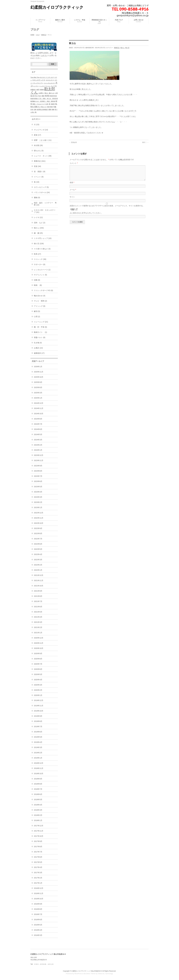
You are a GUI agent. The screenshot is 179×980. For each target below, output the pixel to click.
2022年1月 (38, 570)
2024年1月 (38, 450)
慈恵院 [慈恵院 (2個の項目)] (47, 96)
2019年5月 (38, 737)
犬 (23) (37, 125)
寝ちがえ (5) (39, 151)
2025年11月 (39, 372)
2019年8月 (38, 721)
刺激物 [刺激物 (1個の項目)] (42, 90)
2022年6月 (38, 544)
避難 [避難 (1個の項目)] (50, 109)
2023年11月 (39, 460)
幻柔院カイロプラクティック (57, 7)
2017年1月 (38, 883)
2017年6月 (38, 857)
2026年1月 (38, 367)
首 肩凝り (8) (40, 172)
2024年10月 (39, 414)
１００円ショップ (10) (43, 238)
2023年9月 (38, 466)
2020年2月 (38, 690)
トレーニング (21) (41, 322)
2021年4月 (38, 617)
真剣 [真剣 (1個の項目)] (48, 107)
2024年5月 (38, 434)
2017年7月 (38, 852)
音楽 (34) (37, 166)
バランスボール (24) (42, 192)
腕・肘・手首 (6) (40, 327)
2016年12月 (39, 888)
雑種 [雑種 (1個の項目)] (53, 109)
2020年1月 (38, 695)
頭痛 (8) (37, 280)
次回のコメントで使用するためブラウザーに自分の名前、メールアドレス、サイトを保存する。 (107, 209)
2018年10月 (39, 774)
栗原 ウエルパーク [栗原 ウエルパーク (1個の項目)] (39, 104)
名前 (72, 185)
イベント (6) (39, 177)
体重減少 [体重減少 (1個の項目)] (33, 90)
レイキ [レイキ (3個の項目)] (54, 86)
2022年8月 (38, 533)
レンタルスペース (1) (42, 270)
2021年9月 (38, 591)
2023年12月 (39, 455)
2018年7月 (38, 789)
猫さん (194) (39, 228)
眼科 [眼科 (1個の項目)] (52, 107)
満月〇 (145, 142)
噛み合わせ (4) (40, 296)
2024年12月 (39, 403)
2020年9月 (38, 653)
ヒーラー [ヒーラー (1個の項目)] (36, 86)
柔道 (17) (37, 135)
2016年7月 (38, 914)
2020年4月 (38, 680)
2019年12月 (39, 700)
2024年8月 (38, 419)
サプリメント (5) (40, 275)
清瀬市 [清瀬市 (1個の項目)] (53, 104)
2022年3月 (38, 560)
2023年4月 (38, 492)
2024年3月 (38, 440)
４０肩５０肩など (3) (42, 249)
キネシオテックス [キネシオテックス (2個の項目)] (39, 80)
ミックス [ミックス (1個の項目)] (42, 86)
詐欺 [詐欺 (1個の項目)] (32, 109)
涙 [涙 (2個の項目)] (49, 104)
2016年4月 (38, 930)
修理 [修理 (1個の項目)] (38, 90)
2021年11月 (39, 580)
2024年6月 (38, 429)
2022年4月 (38, 554)
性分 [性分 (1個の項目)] (40, 96)
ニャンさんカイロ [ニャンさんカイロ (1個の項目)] (49, 83)
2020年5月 (38, 674)
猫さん (123, 48)
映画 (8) (38, 285)
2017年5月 (38, 862)
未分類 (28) (38, 145)
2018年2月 (38, 815)
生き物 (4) (38, 343)
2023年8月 (38, 471)
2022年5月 (38, 549)
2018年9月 (38, 779)
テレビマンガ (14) (41, 130)
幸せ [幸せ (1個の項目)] (36, 96)
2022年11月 (39, 518)
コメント (74, 163)
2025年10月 (39, 377)
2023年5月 (38, 487)
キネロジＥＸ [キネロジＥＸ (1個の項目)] (50, 80)
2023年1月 (38, 507)
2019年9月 (38, 716)
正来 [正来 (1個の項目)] (47, 104)
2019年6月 (38, 732)
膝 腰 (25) (38, 233)
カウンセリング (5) (41, 187)
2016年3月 (38, 935)
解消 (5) (37, 311)
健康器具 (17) (39, 353)
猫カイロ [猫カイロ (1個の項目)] (44, 107)
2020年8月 (38, 659)
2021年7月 (38, 601)
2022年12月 (39, 513)
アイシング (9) (40, 306)
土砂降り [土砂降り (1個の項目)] (41, 93)
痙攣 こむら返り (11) (43, 140)
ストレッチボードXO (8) (43, 290)
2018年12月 (39, 763)
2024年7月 (38, 424)
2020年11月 (39, 643)
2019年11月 (39, 706)
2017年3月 (38, 873)
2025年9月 (38, 382)
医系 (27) (37, 254)
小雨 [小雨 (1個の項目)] (56, 93)
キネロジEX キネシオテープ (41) (45, 211)
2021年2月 (38, 627)
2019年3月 (38, 747)
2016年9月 (38, 904)
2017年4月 (38, 867)
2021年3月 (38, 622)
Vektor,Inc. (101, 974)
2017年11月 (39, 831)
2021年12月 (39, 575)
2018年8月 (38, 784)
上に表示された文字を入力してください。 (86, 216)
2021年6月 (38, 607)
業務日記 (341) (40, 161)
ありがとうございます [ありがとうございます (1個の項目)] (47, 77)
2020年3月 (38, 685)
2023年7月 (38, 476)
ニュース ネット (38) (43, 156)
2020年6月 (38, 669)
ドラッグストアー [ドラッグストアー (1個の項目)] (38, 83)
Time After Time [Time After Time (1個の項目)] (35, 77)
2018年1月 (38, 820)
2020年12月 (39, 638)
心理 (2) (37, 317)
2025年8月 (38, 387)
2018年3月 (38, 810)
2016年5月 (38, 925)
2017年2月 (38, 878)
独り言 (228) (39, 244)
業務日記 (117, 48)
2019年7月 (38, 727)
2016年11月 (39, 893)
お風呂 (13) (38, 348)
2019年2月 (38, 753)
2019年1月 (38, 758)
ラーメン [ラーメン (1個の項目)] (48, 86)
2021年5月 (38, 612)
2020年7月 (38, 664)
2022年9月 (38, 528)
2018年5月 (38, 800)
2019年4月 (38, 742)
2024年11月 (39, 408)
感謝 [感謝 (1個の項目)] (43, 96)
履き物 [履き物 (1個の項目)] (33, 96)
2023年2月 (38, 502)
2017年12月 (39, 826)
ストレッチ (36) (40, 259)
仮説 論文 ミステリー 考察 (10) (45, 204)
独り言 (127, 48)
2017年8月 (38, 847)
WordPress (78, 974)
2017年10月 (39, 836)
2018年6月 (38, 794)
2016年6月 (38, 920)
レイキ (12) (38, 217)
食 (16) (37, 182)
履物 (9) (37, 198)
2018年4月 (38, 805)
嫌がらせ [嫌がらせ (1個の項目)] (52, 93)
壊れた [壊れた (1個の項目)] (46, 93)
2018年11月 (39, 768)
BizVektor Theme (90, 974)
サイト (72, 200)
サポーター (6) (40, 264)
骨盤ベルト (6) (40, 337)
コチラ (44, 55)
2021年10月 (39, 586)
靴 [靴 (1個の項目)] (36, 112)
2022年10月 (39, 523)
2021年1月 (38, 633)
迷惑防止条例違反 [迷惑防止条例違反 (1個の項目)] (42, 109)
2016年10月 (39, 899)
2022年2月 (38, 565)
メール (73, 193)
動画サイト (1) (40, 332)
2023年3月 (38, 497)
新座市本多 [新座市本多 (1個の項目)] (53, 96)
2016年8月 (38, 909)
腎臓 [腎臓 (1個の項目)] (55, 107)
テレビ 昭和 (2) (40, 301)
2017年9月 (38, 841)
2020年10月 (39, 648)
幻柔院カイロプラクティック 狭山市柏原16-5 (87, 971)
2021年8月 (38, 596)
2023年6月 (38, 481)
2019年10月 (39, 711)
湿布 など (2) (40, 223)
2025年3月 (38, 393)
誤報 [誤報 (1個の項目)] (35, 109)
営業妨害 (73, 142)
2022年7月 (38, 539)
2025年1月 (38, 398)
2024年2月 (38, 445)
